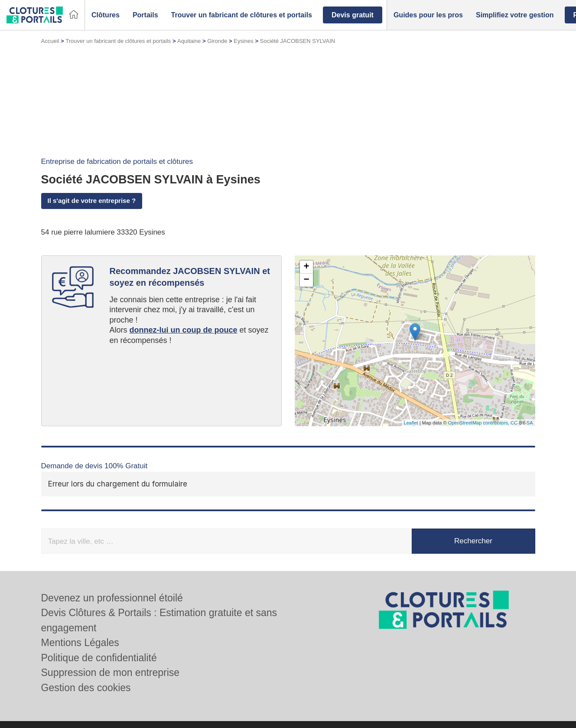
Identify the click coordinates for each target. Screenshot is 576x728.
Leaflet (411, 423)
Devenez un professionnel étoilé (112, 598)
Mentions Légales (80, 643)
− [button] (306, 280)
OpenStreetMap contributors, (479, 423)
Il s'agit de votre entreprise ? (92, 201)
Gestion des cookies (86, 688)
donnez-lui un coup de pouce (184, 330)
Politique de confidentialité (99, 658)
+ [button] (306, 267)
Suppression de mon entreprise (111, 673)
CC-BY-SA (522, 423)
